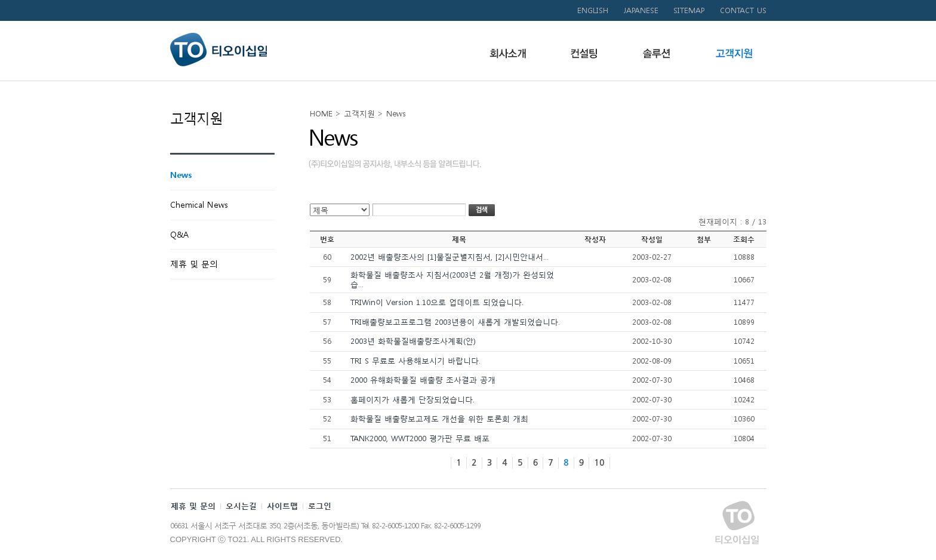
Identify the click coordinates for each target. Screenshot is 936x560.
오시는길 (241, 506)
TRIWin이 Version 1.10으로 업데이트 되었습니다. (437, 302)
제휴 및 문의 (193, 506)
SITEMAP (689, 10)
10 (599, 463)
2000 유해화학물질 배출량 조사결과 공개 (423, 380)
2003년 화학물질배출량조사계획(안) (413, 341)
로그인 (320, 506)
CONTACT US (743, 10)
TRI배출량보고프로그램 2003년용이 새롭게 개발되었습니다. (455, 322)
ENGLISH (593, 10)
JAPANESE (641, 10)
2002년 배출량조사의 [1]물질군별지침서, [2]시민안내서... (449, 257)
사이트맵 (282, 506)
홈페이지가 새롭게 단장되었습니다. (412, 400)
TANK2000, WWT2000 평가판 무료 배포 (420, 439)
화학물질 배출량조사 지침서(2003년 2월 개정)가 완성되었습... (452, 280)
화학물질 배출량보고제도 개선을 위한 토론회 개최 (439, 419)
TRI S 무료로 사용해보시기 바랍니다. (415, 361)
